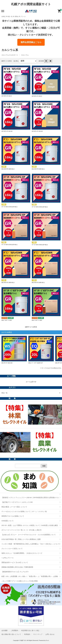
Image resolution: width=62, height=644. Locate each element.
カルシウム (25, 55)
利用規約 (27, 634)
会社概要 (5, 630)
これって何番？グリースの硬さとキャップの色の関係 (20, 581)
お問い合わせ (50, 634)
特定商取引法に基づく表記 (30, 630)
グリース (23, 16)
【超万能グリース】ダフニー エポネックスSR (17, 502)
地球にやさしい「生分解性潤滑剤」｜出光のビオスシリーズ (22, 553)
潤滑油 (16, 16)
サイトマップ (38, 634)
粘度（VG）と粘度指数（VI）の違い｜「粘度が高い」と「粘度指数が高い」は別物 (30, 576)
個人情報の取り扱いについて (11, 634)
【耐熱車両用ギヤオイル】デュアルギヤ (15, 572)
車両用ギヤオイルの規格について (13, 516)
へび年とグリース (8, 558)
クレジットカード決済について (12, 549)
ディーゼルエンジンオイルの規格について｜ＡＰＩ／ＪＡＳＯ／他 (24, 511)
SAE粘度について (8, 521)
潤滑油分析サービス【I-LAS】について (15, 562)
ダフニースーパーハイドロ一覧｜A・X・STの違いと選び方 (22, 530)
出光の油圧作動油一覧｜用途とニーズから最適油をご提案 (21, 539)
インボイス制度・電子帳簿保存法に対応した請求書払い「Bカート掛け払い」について (31, 544)
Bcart (47, 640)
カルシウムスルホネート (10, 55)
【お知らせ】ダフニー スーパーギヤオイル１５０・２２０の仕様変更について (29, 535)
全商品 (3, 16)
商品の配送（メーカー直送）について (14, 507)
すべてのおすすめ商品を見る (52, 368)
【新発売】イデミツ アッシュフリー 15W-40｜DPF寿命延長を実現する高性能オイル (30, 498)
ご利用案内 (14, 630)
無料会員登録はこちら (31, 42)
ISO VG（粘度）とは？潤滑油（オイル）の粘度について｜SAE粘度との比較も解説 (30, 525)
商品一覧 (10, 16)
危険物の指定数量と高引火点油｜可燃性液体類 (17, 567)
